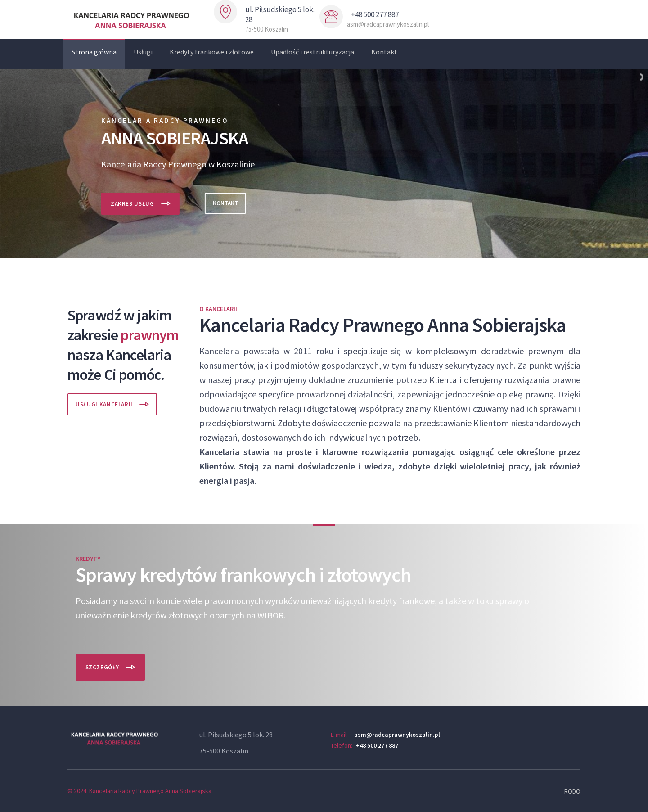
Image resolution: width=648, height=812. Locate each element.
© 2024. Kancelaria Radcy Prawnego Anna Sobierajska (139, 791)
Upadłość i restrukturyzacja (313, 52)
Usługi (143, 52)
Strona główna (94, 52)
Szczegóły (102, 667)
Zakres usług (133, 204)
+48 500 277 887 (377, 745)
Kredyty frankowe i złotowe (212, 52)
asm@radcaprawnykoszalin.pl (397, 735)
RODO (572, 791)
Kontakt (384, 52)
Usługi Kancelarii (104, 404)
